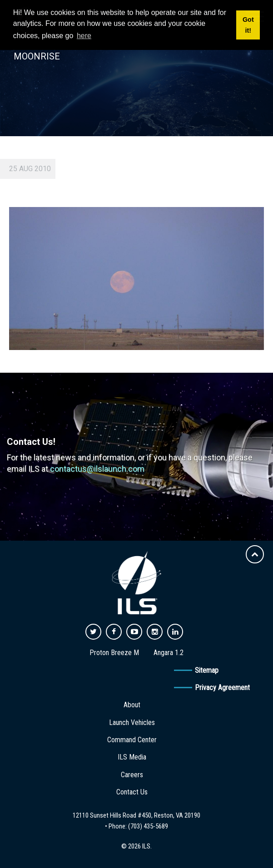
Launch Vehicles (132, 723)
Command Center (132, 740)
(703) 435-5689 (148, 826)
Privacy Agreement (222, 688)
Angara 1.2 (169, 653)
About (132, 705)
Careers (132, 775)
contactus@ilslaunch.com (97, 469)
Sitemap (207, 670)
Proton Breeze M (114, 653)
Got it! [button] (248, 25)
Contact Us (132, 792)
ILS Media (132, 757)
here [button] (84, 36)
